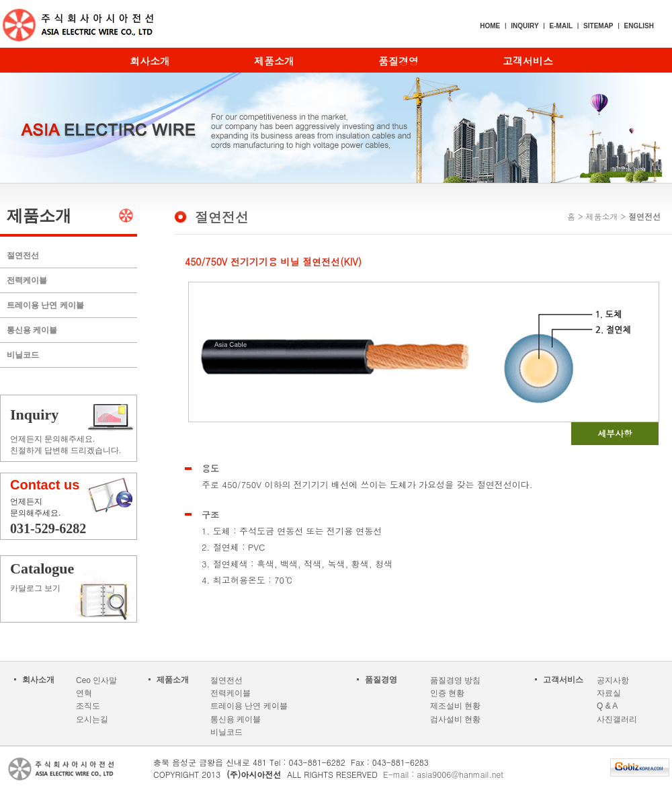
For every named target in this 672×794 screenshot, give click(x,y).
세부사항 (615, 433)
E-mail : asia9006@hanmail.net (443, 774)
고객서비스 (528, 61)
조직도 (88, 706)
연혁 (84, 693)
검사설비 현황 (455, 719)
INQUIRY (524, 26)
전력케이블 (27, 280)
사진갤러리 (617, 719)
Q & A (607, 706)
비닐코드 (23, 355)
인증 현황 (447, 693)
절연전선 (23, 255)
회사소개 (150, 61)
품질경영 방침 (455, 680)
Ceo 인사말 (96, 680)
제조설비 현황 (455, 706)
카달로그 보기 (75, 577)
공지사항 (613, 680)
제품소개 (274, 61)
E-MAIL (561, 26)
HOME (490, 26)
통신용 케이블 (32, 330)
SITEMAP (598, 26)
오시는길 (92, 719)
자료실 (609, 693)
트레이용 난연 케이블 (45, 305)
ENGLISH (639, 26)
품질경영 (398, 61)
